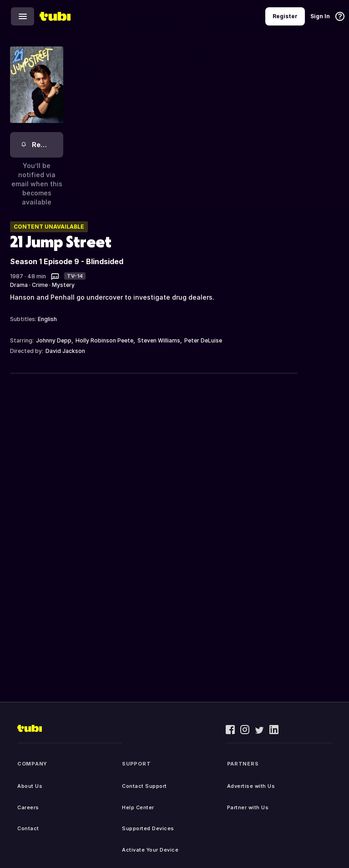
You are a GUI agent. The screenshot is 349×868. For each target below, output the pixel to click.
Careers (28, 807)
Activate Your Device (150, 850)
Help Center (138, 807)
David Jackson (65, 351)
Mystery (63, 285)
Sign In (320, 16)
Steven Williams (159, 340)
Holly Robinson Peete (104, 340)
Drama (19, 285)
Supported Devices (148, 828)
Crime (40, 285)
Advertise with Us (251, 786)
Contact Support (144, 786)
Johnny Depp (54, 340)
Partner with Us (248, 807)
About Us (30, 786)
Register (285, 16)
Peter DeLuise (203, 340)
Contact (28, 828)
